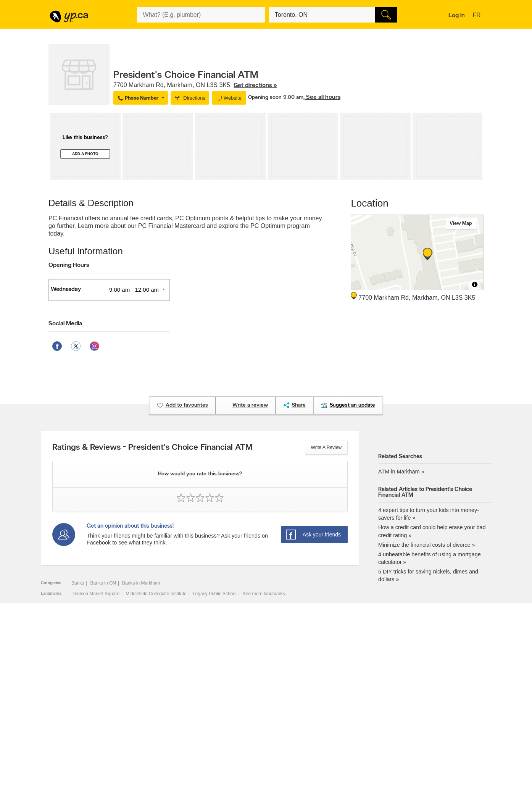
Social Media (65, 324)
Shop (247, 735)
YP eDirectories (333, 720)
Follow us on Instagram (341, 714)
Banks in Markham (141, 583)
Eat (234, 735)
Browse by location (249, 701)
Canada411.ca (419, 695)
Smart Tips (241, 714)
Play (262, 735)
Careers (151, 701)
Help (148, 733)
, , (195, 85)
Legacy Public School (215, 594)
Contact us (472, 663)
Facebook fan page (337, 707)
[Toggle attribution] (475, 284)
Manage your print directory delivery (354, 733)
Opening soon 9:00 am (276, 98)
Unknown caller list (336, 727)
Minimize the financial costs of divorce (424, 545)
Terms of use (156, 727)
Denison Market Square (95, 594)
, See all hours (322, 97)
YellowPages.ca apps (339, 695)
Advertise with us (70, 695)
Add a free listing (69, 701)
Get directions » (255, 86)
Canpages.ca (418, 701)
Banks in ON (103, 583)
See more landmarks (264, 594)
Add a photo (85, 154)
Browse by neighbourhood (257, 707)
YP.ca (139, 757)
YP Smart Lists (245, 727)
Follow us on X (332, 701)
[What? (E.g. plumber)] (201, 15)
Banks (78, 583)
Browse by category (250, 695)
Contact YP (155, 695)
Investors (152, 707)
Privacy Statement (162, 720)
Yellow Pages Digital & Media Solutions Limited (292, 757)
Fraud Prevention (70, 707)
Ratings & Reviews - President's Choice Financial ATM (152, 448)
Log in (457, 16)
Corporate (153, 714)
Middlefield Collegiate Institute (156, 594)
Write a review (326, 447)
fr (477, 16)
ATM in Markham (399, 472)
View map (461, 224)
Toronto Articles (246, 720)
